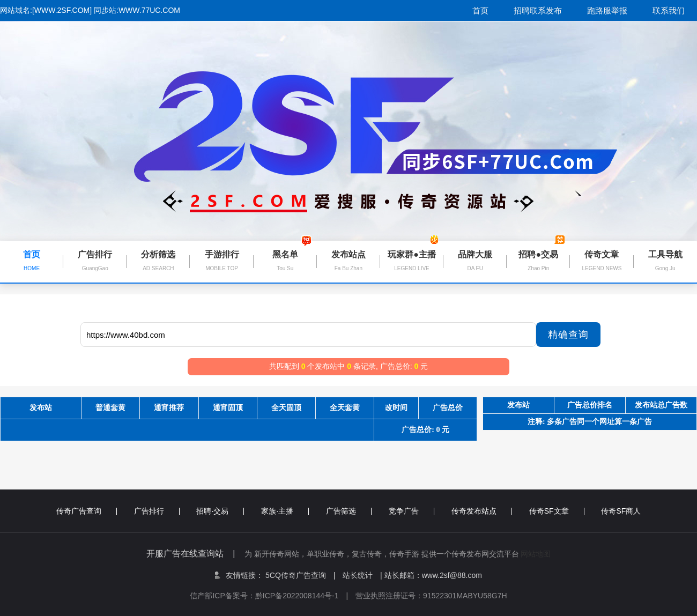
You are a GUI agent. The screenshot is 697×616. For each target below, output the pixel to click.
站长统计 (358, 575)
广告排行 (157, 511)
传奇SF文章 (557, 511)
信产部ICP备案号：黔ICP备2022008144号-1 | (273, 596)
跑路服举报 (607, 10)
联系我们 (669, 10)
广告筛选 (349, 511)
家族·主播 (285, 511)
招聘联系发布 (538, 10)
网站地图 (536, 554)
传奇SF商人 (621, 511)
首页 (480, 10)
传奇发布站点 (482, 511)
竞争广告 (411, 511)
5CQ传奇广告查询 (300, 575)
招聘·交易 (220, 511)
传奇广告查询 (87, 511)
